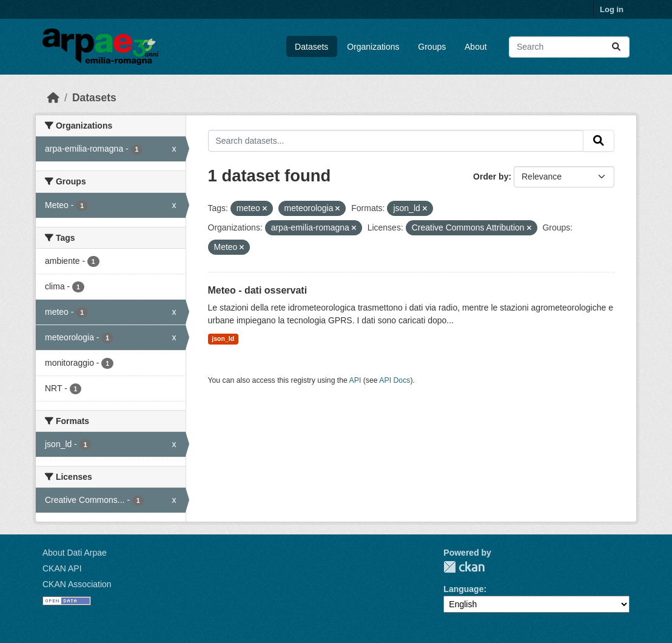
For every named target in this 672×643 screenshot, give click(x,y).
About (476, 47)
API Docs (395, 380)
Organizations (373, 47)
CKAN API (62, 568)
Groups (432, 47)
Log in (612, 9)
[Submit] (616, 47)
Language (463, 589)
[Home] (53, 98)
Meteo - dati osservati (258, 290)
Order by (491, 177)
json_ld (223, 338)
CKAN (464, 567)
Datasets (311, 47)
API (355, 380)
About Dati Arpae (75, 553)
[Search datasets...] (569, 47)
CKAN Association (77, 584)
